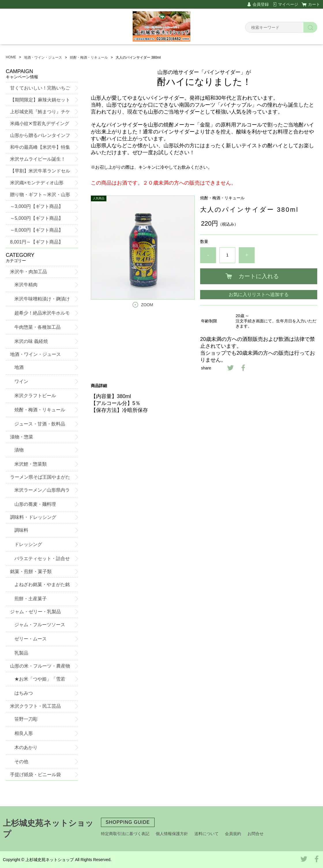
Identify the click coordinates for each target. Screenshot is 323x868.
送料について (206, 834)
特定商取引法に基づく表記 (125, 834)
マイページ (288, 4)
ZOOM (147, 305)
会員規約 (233, 834)
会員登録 (261, 4)
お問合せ (256, 834)
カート (314, 4)
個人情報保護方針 (172, 834)
